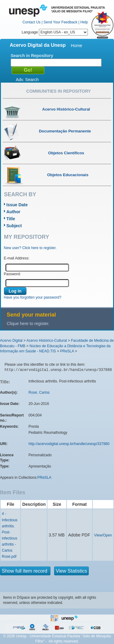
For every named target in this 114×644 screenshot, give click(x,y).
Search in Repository (32, 56)
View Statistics (72, 571)
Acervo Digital (11, 341)
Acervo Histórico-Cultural (47, 341)
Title (11, 219)
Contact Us (31, 22)
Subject (14, 226)
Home (76, 46)
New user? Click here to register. (30, 248)
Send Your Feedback (60, 22)
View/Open (103, 535)
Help (84, 22)
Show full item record (25, 571)
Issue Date (17, 205)
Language (55, 32)
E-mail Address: (17, 258)
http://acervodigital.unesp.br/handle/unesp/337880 (69, 444)
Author (13, 212)
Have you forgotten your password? (33, 297)
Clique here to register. (28, 324)
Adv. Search (27, 80)
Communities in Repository (58, 91)
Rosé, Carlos (39, 392)
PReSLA (67, 351)
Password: (12, 274)
